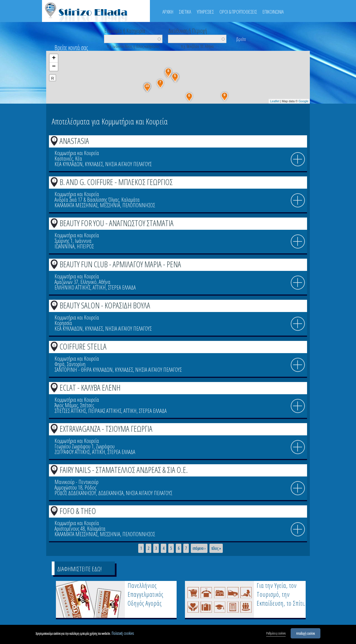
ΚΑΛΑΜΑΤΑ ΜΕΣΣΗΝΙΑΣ (76, 205)
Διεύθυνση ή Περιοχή (188, 30)
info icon (298, 159)
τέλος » (216, 548)
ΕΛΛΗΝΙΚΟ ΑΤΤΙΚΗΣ (72, 287)
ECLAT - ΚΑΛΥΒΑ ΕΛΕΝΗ (90, 387)
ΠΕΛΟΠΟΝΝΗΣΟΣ (139, 205)
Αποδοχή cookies (306, 633)
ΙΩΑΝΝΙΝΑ (65, 246)
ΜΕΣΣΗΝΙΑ (110, 205)
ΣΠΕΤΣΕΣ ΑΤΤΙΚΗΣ (70, 411)
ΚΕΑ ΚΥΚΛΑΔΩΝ (69, 164)
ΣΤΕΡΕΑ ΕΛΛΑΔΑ (122, 287)
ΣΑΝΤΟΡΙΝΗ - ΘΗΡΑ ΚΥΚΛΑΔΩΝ (84, 370)
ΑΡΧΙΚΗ (168, 12)
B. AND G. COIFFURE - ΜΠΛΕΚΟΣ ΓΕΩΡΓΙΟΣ (116, 182)
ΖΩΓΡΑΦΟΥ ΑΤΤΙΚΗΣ (72, 452)
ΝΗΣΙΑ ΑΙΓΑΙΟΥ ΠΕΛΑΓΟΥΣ (128, 164)
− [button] (54, 67)
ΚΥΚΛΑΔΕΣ (94, 164)
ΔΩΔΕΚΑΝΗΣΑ (111, 493)
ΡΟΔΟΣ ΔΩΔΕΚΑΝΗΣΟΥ (75, 493)
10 (54, 510)
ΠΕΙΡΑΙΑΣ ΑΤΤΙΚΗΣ (105, 411)
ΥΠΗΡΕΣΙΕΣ (205, 12)
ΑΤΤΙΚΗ (99, 287)
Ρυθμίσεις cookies (276, 633)
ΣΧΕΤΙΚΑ (185, 12)
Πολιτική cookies (123, 634)
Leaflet (275, 101)
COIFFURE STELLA (83, 346)
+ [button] (54, 58)
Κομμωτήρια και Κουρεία (77, 153)
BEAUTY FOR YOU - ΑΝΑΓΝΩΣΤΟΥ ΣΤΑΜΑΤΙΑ (117, 223)
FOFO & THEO (78, 511)
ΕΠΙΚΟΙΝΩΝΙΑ (273, 12)
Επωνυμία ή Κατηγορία (125, 30)
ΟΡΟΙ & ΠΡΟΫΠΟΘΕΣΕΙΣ (238, 12)
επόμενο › (199, 548)
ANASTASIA (74, 141)
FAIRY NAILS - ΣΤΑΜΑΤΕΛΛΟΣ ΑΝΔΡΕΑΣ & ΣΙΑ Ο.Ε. (124, 470)
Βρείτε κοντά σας (71, 48)
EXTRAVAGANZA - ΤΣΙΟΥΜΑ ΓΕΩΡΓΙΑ (106, 429)
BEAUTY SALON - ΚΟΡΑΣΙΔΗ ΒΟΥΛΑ (105, 305)
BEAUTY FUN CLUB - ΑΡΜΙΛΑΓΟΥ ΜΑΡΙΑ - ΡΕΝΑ (120, 264)
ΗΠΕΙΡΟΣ (85, 246)
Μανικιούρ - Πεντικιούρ (76, 482)
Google (304, 101)
